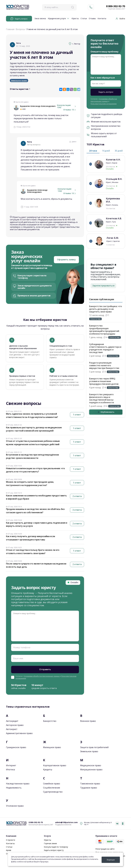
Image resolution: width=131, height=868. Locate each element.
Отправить (45, 669)
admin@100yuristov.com (66, 822)
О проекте (11, 840)
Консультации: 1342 (67, 106)
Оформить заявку (66, 260)
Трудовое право (89, 788)
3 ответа (77, 510)
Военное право (88, 721)
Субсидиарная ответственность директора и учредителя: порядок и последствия (105, 348)
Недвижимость (14, 788)
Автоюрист (12, 729)
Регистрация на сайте (105, 849)
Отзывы (92, 19)
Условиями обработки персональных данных (42, 676)
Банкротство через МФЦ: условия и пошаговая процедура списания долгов (104, 381)
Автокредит (12, 721)
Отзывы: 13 (70, 110)
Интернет (11, 765)
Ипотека (10, 770)
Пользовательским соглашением (104, 104)
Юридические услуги (57, 19)
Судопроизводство (53, 792)
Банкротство (50, 721)
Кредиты (48, 770)
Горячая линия (50, 843)
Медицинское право (91, 765)
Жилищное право (52, 747)
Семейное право (52, 784)
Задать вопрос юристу (54, 850)
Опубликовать (106, 412)
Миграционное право (91, 770)
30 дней (119, 151)
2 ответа (77, 496)
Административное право (19, 733)
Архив (9, 850)
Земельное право (19, 81)
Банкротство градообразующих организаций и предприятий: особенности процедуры (104, 330)
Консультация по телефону (56, 847)
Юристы (75, 19)
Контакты (102, 19)
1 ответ (77, 415)
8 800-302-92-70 (116, 6)
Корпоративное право (55, 765)
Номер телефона (22, 647)
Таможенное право (90, 784)
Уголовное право (15, 806)
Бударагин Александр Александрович (38, 106)
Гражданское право (16, 747)
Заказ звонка (40, 19)
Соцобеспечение (52, 788)
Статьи (84, 19)
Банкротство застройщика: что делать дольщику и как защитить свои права (106, 309)
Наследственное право (18, 784)
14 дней (106, 151)
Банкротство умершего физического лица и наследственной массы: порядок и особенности (102, 398)
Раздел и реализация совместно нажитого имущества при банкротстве (104, 365)
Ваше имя (18, 658)
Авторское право (15, 725)
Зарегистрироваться (103, 286)
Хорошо (111, 860)
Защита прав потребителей (94, 747)
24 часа (93, 151)
